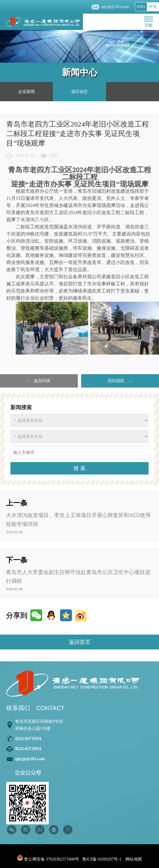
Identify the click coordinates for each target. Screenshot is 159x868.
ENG (141, 7)
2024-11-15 (25, 155)
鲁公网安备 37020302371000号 (48, 859)
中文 (153, 7)
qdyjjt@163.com (115, 7)
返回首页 (80, 642)
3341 (53, 155)
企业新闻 (26, 92)
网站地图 (134, 859)
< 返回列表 (39, 381)
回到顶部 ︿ (120, 381)
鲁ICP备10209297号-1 (102, 859)
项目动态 (79, 92)
